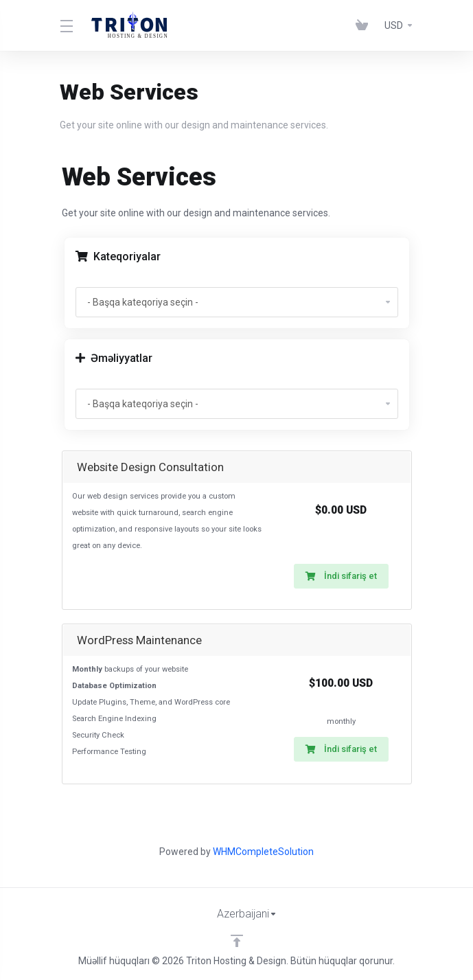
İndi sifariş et (341, 576)
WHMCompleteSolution (263, 852)
